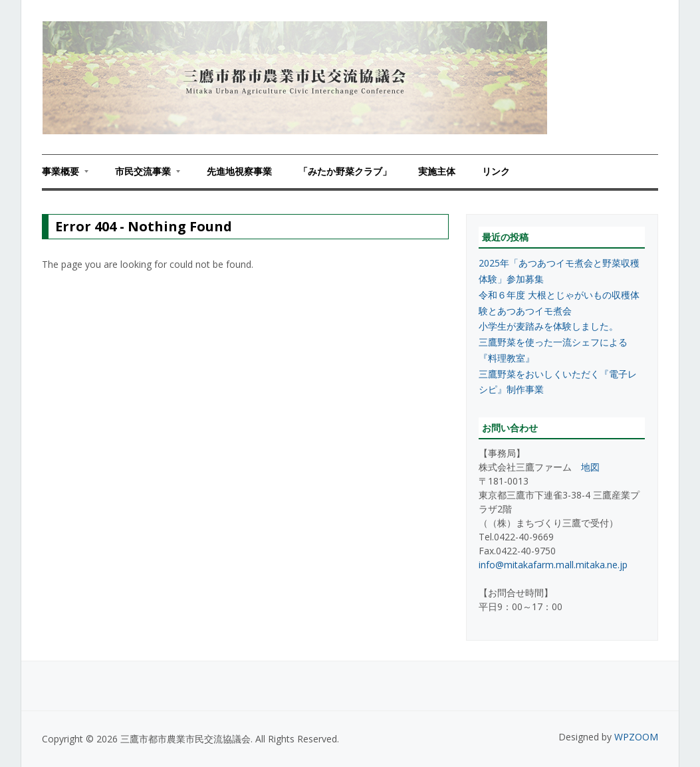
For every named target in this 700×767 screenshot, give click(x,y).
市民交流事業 (141, 175)
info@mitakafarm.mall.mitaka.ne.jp (553, 565)
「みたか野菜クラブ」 (345, 171)
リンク (496, 171)
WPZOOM (636, 737)
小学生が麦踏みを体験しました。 (548, 326)
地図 (590, 467)
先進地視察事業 (239, 171)
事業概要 (65, 175)
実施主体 (437, 171)
